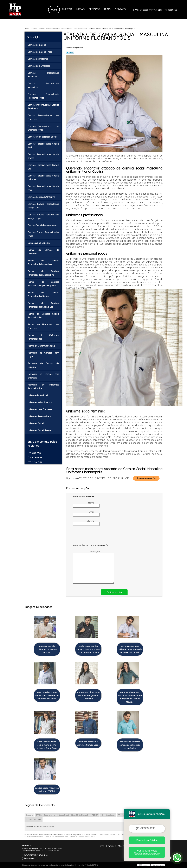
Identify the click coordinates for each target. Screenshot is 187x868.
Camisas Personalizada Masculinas (43, 85)
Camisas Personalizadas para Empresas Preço (43, 128)
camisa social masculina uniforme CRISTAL (47, 790)
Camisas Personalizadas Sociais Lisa (43, 167)
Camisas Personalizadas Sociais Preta (43, 188)
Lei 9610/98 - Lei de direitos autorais (82, 836)
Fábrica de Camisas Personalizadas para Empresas (43, 284)
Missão (80, 9)
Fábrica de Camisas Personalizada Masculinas (43, 262)
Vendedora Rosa (147, 852)
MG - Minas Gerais (108, 815)
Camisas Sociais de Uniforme (42, 197)
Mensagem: (87, 567)
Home (54, 10)
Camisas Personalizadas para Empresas (43, 117)
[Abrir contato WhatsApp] (177, 858)
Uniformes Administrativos (40, 402)
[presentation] (91, 536)
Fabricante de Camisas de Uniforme (43, 365)
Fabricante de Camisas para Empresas (43, 376)
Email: (84, 514)
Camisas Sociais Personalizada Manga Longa (43, 217)
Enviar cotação (114, 592)
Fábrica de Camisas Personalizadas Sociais (43, 294)
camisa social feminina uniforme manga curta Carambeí (88, 695)
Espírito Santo (49, 815)
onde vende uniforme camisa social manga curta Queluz (130, 745)
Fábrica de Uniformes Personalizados (43, 337)
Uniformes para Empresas (40, 409)
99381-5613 (172, 10)
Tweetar (70, 52)
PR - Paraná (123, 815)
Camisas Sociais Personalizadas (43, 225)
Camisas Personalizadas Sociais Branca (43, 156)
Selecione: (30, 815)
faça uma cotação (146, 478)
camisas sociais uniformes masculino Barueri (47, 649)
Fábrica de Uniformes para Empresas (43, 326)
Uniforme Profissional (38, 395)
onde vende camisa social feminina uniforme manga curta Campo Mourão (130, 697)
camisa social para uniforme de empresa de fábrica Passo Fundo (130, 649)
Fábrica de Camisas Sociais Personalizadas (43, 316)
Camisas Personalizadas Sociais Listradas (43, 178)
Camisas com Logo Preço (40, 52)
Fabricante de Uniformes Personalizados (43, 387)
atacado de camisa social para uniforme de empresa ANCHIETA (47, 695)
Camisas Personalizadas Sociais (43, 137)
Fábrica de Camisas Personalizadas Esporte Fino (43, 273)
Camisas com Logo (37, 45)
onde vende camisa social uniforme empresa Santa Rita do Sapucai (88, 649)
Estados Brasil (63, 815)
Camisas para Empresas (39, 66)
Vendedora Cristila (147, 840)
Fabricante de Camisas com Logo (43, 355)
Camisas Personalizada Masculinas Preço (43, 96)
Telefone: (84, 523)
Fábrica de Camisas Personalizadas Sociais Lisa (43, 305)
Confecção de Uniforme (39, 243)
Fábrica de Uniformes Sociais (42, 346)
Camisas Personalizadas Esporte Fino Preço (43, 107)
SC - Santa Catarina (34, 820)
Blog (107, 9)
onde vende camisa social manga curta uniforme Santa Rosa (47, 745)
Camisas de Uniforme (38, 59)
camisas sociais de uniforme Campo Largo (88, 743)
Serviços (94, 9)
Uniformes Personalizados (40, 416)
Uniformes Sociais (36, 423)
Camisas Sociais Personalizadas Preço (43, 234)
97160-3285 (157, 10)
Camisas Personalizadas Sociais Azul (43, 146)
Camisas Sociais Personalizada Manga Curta (43, 206)
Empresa (67, 9)
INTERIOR (94, 815)
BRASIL (39, 815)
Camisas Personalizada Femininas (43, 75)
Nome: (84, 505)
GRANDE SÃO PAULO (80, 815)
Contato (120, 9)
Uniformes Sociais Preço (39, 430)
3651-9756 (143, 10)
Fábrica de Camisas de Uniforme (43, 252)
